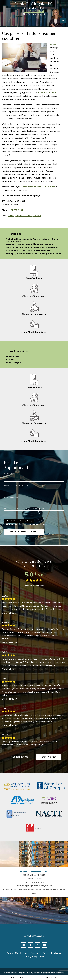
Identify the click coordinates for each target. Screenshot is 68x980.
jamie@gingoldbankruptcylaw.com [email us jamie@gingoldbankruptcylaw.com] (24, 216)
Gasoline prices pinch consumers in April (37, 187)
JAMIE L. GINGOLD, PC (34, 936)
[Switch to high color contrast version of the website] (63, 20)
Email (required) (11, 497)
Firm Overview (12, 356)
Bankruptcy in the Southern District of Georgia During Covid (33, 253)
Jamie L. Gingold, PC (34, 4)
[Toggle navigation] (6, 12)
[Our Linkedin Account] (31, 945)
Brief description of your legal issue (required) (24, 509)
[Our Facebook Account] (24, 945)
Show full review (10, 613)
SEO (42, 956)
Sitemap (24, 953)
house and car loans (47, 92)
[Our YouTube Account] (44, 945)
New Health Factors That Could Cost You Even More (30, 244)
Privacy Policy (26, 520)
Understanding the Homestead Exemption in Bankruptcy (32, 247)
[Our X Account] (38, 945)
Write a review (49, 757)
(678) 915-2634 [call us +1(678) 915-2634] (17, 977)
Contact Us (51, 977)
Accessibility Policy (40, 953)
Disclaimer (11, 520)
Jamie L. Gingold (13, 362)
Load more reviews (19, 757)
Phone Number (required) (16, 485)
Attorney (10, 359)
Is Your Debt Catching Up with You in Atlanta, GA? (28, 250)
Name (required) (11, 474)
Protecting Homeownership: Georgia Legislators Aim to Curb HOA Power (32, 240)
